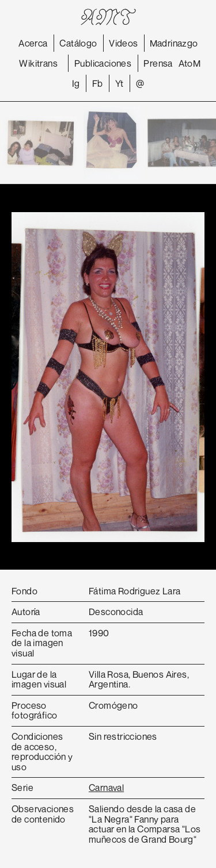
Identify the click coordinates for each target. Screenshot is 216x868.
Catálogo (78, 43)
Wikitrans (38, 63)
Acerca (33, 43)
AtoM (190, 63)
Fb (98, 83)
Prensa (158, 63)
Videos (123, 43)
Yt (120, 83)
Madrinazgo (174, 43)
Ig (76, 83)
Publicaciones (103, 63)
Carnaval (106, 788)
